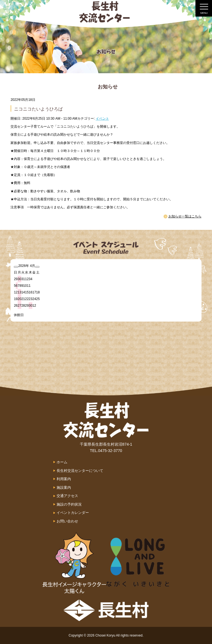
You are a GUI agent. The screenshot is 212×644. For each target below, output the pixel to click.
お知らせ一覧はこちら (185, 216)
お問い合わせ (67, 521)
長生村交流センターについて (80, 471)
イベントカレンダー (73, 513)
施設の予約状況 (69, 504)
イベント (102, 119)
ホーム (62, 462)
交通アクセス (67, 496)
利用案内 (64, 479)
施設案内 (64, 487)
